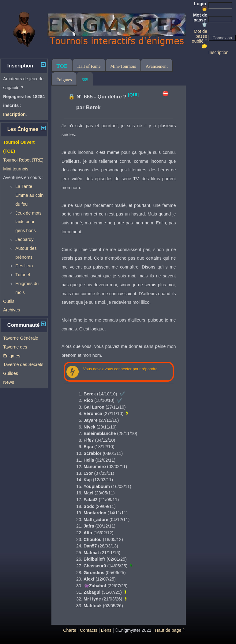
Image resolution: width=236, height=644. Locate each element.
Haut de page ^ (170, 630)
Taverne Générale (21, 338)
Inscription (219, 52)
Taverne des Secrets (23, 364)
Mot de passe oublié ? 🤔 (200, 39)
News (9, 382)
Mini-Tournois (123, 66)
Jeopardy (24, 239)
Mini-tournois (16, 169)
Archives (11, 310)
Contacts (89, 630)
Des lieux (24, 266)
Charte (70, 630)
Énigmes (64, 80)
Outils (9, 301)
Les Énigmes (23, 129)
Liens (106, 630)
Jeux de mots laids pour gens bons (28, 222)
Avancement (157, 66)
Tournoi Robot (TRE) (23, 160)
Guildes (11, 373)
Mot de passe (200, 20)
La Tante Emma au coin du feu (29, 195)
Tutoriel (22, 275)
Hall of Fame (89, 66)
